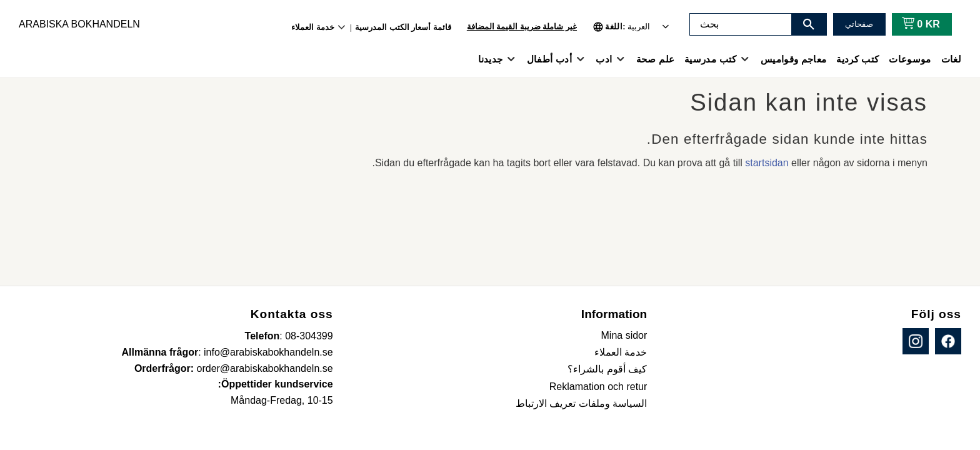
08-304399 (309, 336)
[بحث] (809, 24)
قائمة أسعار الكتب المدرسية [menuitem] (403, 27)
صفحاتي (859, 24)
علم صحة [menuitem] (655, 59)
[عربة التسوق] (918, 24)
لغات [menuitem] (951, 59)
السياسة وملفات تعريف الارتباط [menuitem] (581, 403)
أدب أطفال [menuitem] (549, 59)
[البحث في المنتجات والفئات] (741, 24)
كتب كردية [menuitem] (857, 59)
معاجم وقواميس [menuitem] (793, 59)
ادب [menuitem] (604, 59)
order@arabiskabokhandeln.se (265, 368)
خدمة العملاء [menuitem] (313, 27)
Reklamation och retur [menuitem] (598, 387)
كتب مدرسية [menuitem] (710, 59)
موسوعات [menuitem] (910, 59)
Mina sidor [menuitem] (624, 335)
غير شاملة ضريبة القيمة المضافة (522, 27)
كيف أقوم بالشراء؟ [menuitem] (607, 369)
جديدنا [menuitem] (491, 59)
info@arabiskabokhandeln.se (268, 352)
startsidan (767, 163)
